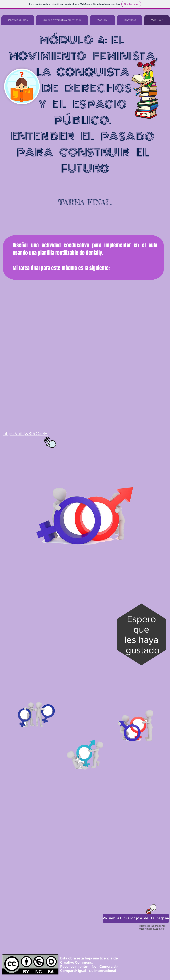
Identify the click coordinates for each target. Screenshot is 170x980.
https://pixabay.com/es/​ (152, 929)
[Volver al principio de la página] (136, 918)
